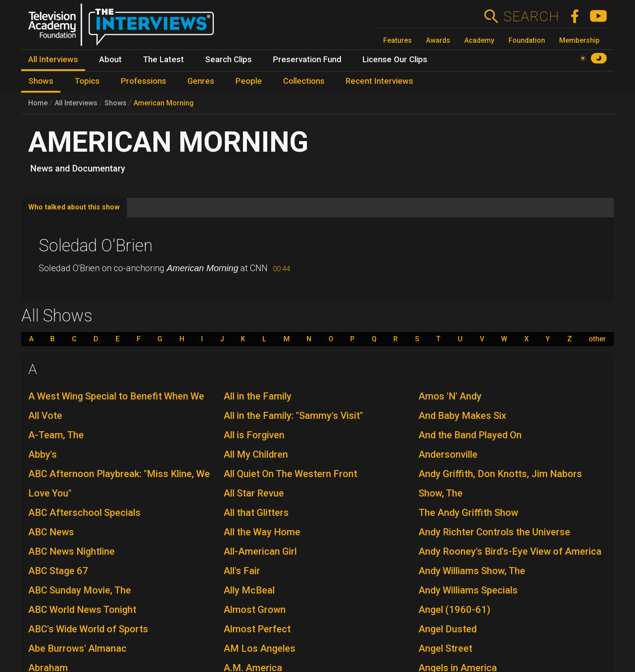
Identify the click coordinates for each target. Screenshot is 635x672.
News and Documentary (78, 168)
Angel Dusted (448, 629)
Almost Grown (255, 610)
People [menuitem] (249, 81)
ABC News (51, 532)
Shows (116, 103)
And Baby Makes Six (462, 416)
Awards (438, 40)
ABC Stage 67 (58, 571)
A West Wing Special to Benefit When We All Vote (116, 406)
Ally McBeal (249, 590)
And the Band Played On (470, 435)
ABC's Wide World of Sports (88, 629)
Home (38, 103)
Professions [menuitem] (144, 81)
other (597, 339)
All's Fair (242, 571)
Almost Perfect (257, 629)
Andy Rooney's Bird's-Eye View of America (510, 551)
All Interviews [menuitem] (53, 60)
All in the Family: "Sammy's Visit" (293, 416)
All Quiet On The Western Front (290, 474)
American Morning (164, 103)
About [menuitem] (110, 60)
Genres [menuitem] (201, 81)
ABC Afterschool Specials (84, 513)
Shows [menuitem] (41, 81)
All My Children (256, 454)
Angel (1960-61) (454, 610)
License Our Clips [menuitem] (395, 60)
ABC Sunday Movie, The (80, 590)
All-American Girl (260, 551)
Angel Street (445, 648)
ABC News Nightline (71, 551)
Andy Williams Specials (468, 590)
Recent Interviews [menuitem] (379, 81)
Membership (579, 40)
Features (398, 40)
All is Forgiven (254, 435)
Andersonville (448, 454)
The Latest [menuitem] (163, 60)
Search (531, 16)
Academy (479, 40)
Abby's (43, 454)
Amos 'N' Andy (450, 396)
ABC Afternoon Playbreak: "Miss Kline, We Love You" (119, 483)
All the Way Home (262, 532)
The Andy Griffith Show (468, 513)
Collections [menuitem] (304, 81)
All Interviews (76, 103)
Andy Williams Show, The (472, 571)
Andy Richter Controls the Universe (494, 532)
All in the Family (258, 396)
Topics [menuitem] (87, 81)
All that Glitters (256, 513)
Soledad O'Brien (96, 246)
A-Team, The (56, 435)
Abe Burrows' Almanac (77, 648)
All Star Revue (254, 493)
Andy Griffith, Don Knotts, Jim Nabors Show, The (500, 483)
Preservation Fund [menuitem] (307, 60)
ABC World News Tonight (82, 610)
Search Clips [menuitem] (228, 60)
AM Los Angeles (260, 648)
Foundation (527, 40)
